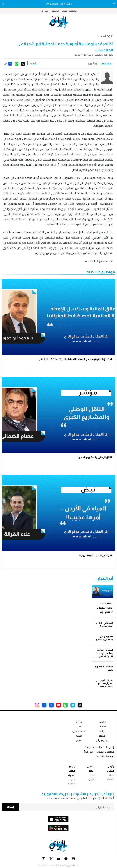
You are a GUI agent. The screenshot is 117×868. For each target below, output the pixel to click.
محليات (102, 727)
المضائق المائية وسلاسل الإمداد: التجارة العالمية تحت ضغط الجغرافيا (76, 359)
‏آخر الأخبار (106, 578)
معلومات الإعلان (69, 11)
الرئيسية (102, 722)
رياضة (79, 722)
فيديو (79, 736)
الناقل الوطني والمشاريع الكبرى (95, 457)
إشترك (10, 807)
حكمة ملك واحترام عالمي (104, 668)
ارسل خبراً (44, 11)
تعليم (79, 741)
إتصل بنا (110, 747)
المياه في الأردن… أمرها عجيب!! (96, 555)
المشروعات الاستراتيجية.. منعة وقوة (105, 608)
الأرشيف (55, 11)
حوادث (102, 731)
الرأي (111, 36)
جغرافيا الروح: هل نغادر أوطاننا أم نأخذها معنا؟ (105, 683)
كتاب (79, 727)
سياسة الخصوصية (94, 747)
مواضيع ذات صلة (101, 272)
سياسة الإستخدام (105, 757)
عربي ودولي (102, 741)
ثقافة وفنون (79, 731)
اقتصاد (102, 736)
